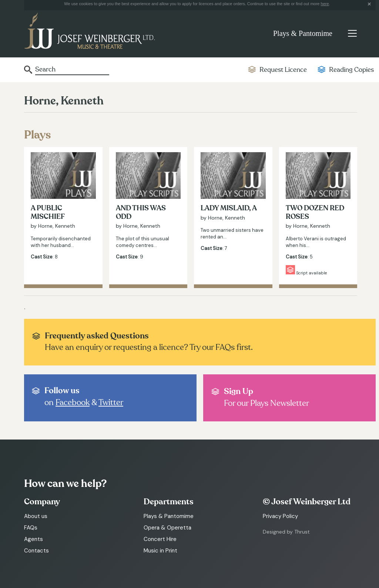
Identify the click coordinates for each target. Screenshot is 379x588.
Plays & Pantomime (303, 33)
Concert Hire (160, 539)
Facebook (73, 402)
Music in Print (160, 551)
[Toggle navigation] (352, 33)
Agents (33, 539)
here (325, 4)
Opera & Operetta (167, 528)
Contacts (36, 551)
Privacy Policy (280, 516)
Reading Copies (351, 70)
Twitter (111, 402)
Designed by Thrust (286, 532)
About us (36, 516)
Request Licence (283, 70)
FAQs (31, 528)
